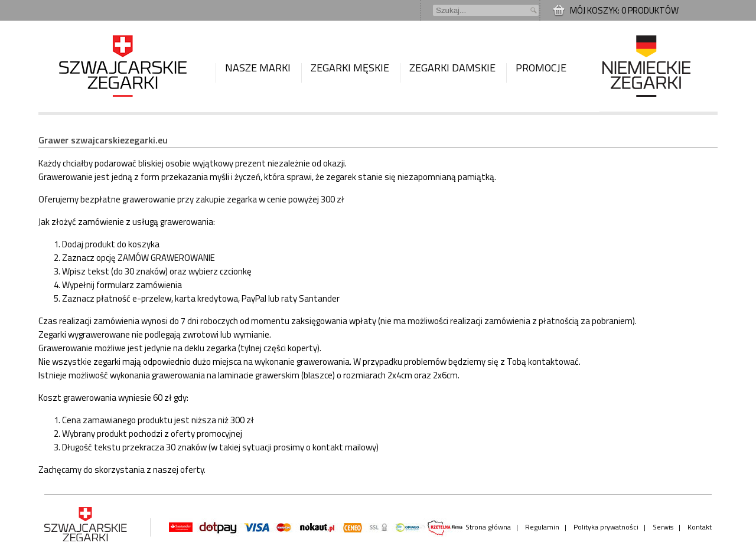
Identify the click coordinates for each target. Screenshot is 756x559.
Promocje (541, 68)
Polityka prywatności (606, 527)
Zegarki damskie (452, 68)
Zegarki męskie (350, 68)
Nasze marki (258, 68)
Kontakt (700, 527)
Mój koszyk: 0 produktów (624, 10)
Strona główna (488, 527)
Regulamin (542, 527)
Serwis (663, 527)
